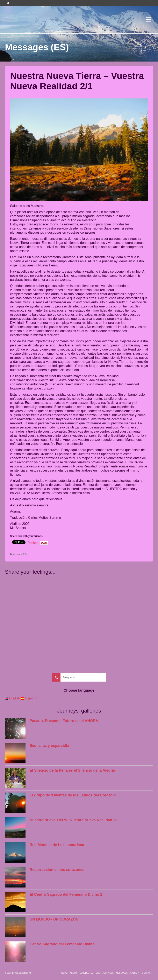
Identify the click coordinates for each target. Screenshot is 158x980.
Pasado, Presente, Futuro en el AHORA (64, 721)
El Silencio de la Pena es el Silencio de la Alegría (72, 770)
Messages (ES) (20, 554)
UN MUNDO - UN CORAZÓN (54, 919)
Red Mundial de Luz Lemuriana (57, 845)
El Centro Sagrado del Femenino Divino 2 (66, 894)
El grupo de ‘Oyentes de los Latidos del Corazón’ (73, 795)
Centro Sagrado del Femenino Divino (62, 944)
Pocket (33, 543)
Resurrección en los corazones (57, 870)
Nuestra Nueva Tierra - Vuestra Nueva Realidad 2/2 (74, 820)
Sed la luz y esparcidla (49, 746)
